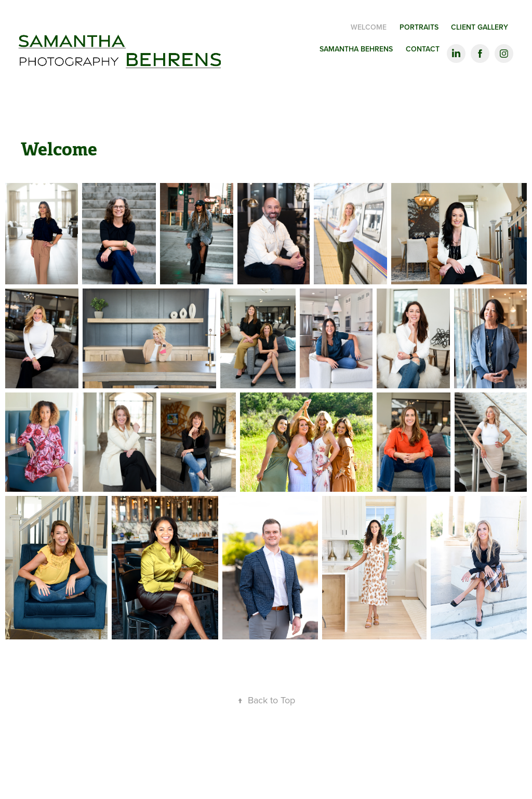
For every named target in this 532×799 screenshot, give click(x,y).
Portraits (419, 27)
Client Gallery (480, 27)
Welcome (369, 27)
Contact (423, 49)
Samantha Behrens (356, 49)
